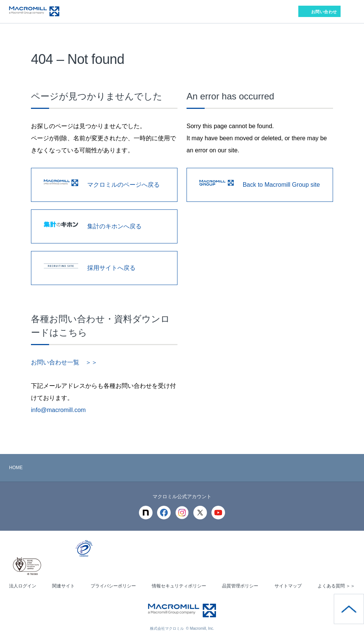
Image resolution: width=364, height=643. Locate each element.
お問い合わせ (324, 12)
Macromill (34, 12)
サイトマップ (288, 586)
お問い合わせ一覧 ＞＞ (64, 362)
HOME (16, 468)
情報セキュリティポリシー (179, 586)
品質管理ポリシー (240, 586)
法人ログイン (23, 586)
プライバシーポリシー (113, 586)
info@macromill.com (58, 410)
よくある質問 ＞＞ (336, 586)
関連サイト (63, 586)
